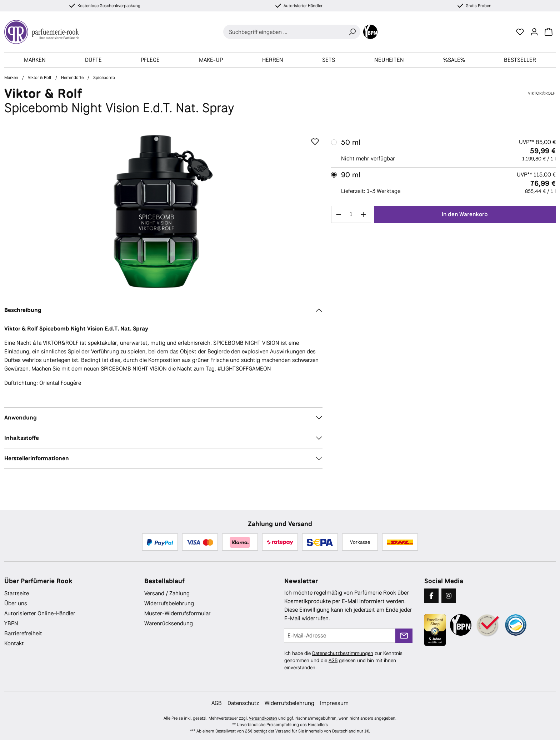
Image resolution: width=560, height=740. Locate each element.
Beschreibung (23, 310)
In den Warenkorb (465, 214)
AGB (333, 660)
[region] (163, 212)
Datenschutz (243, 703)
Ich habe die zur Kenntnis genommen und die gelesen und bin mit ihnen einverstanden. (343, 660)
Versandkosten (263, 718)
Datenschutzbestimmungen (343, 653)
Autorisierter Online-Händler (40, 613)
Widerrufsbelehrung (169, 603)
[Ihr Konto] (534, 32)
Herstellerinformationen (37, 458)
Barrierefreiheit (23, 633)
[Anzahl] (351, 214)
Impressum (334, 703)
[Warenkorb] (549, 32)
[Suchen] (352, 32)
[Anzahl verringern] (339, 214)
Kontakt (14, 643)
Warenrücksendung (169, 623)
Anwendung (21, 418)
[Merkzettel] (520, 32)
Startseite (17, 593)
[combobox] (284, 32)
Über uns (16, 603)
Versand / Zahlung (167, 593)
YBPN (11, 623)
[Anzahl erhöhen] (364, 214)
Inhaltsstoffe (22, 438)
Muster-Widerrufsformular (177, 613)
